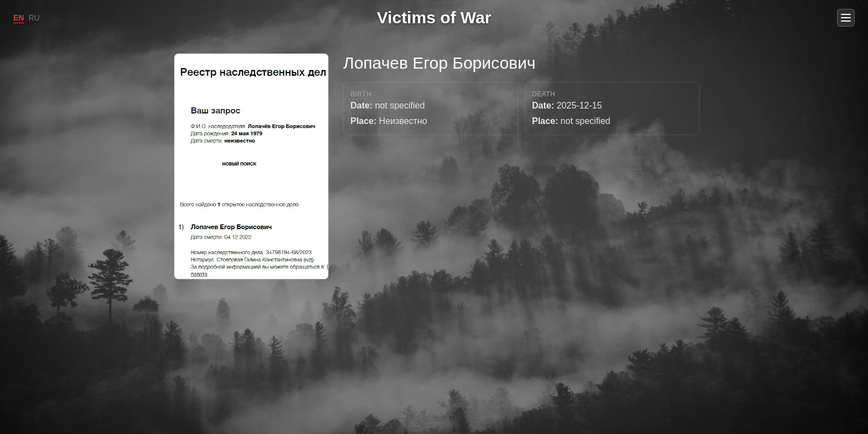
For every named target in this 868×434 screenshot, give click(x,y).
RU (34, 18)
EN (19, 18)
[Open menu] (846, 18)
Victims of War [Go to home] (434, 17)
